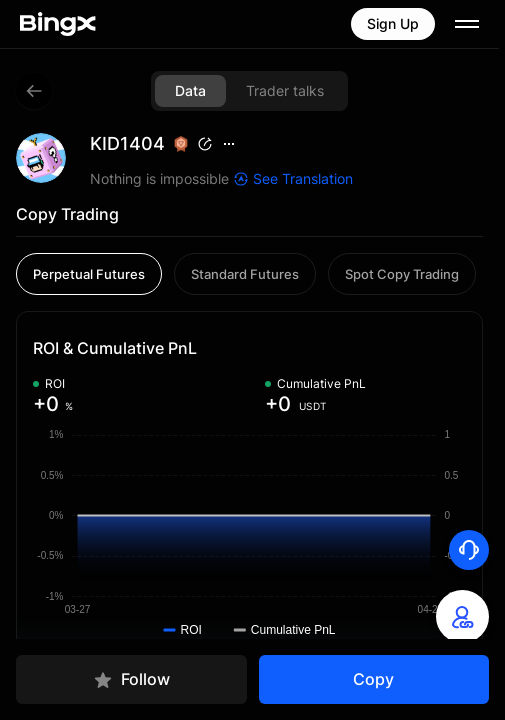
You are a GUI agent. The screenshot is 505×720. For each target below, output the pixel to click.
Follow (131, 679)
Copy (373, 679)
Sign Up (393, 23)
